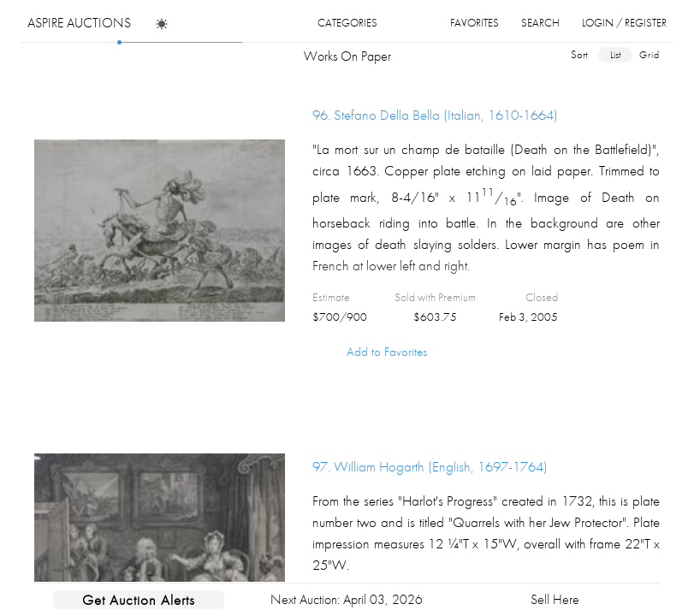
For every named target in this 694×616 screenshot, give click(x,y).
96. (435, 115)
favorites (475, 23)
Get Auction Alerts (139, 600)
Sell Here (555, 599)
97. (430, 466)
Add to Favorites (387, 352)
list (615, 55)
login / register (624, 23)
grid (650, 55)
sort (579, 54)
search (540, 23)
